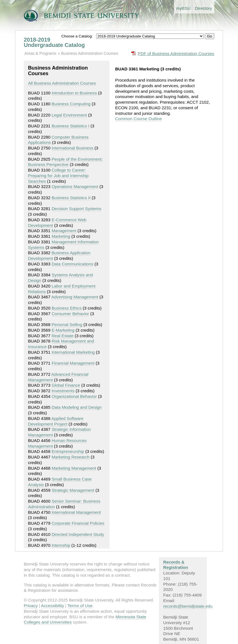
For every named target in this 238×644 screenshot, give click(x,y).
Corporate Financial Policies (78, 523)
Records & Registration (176, 565)
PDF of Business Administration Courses (176, 54)
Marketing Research (71, 457)
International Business (72, 148)
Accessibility (53, 606)
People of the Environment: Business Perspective (65, 162)
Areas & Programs (40, 53)
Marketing (61, 236)
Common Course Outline (138, 119)
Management (64, 231)
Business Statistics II (71, 198)
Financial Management (73, 363)
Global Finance (66, 385)
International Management (76, 512)
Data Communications (72, 264)
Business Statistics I (71, 126)
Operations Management (75, 186)
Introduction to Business (74, 93)
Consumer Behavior (70, 314)
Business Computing (71, 104)
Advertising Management (75, 297)
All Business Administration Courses (62, 83)
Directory (204, 8)
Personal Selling (67, 325)
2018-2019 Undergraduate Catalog (54, 42)
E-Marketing (63, 330)
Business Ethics (67, 308)
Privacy (31, 606)
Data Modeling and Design (77, 407)
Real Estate (63, 336)
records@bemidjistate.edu (188, 606)
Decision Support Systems (77, 209)
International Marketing (73, 352)
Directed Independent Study (78, 534)
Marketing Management (74, 468)
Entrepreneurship (68, 451)
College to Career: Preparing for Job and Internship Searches (58, 176)
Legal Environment (69, 115)
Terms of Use (80, 606)
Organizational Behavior (74, 396)
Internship (61, 545)
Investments (63, 391)
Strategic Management (73, 490)
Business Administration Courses (90, 53)
